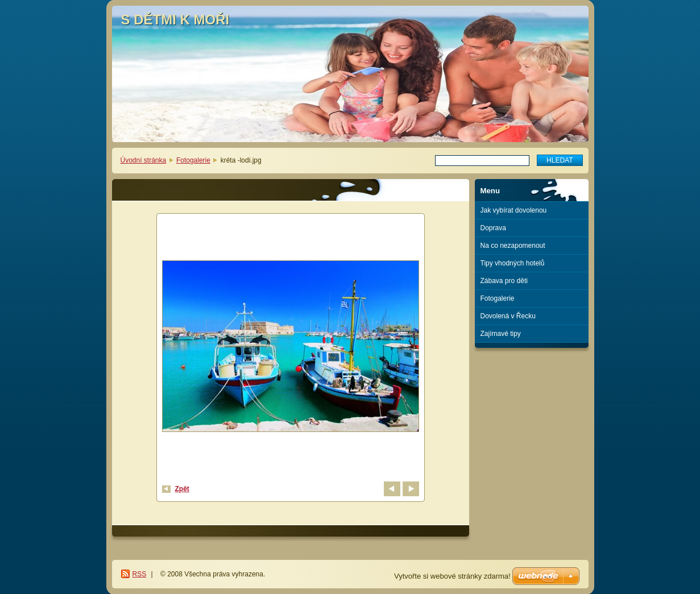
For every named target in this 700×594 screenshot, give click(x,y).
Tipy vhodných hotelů (513, 263)
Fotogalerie (193, 160)
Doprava (493, 228)
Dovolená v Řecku (508, 316)
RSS (140, 574)
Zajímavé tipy (501, 334)
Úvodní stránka (144, 160)
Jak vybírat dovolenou (514, 210)
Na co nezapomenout (513, 246)
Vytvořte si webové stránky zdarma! (452, 576)
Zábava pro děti (504, 281)
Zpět (182, 489)
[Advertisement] (531, 394)
